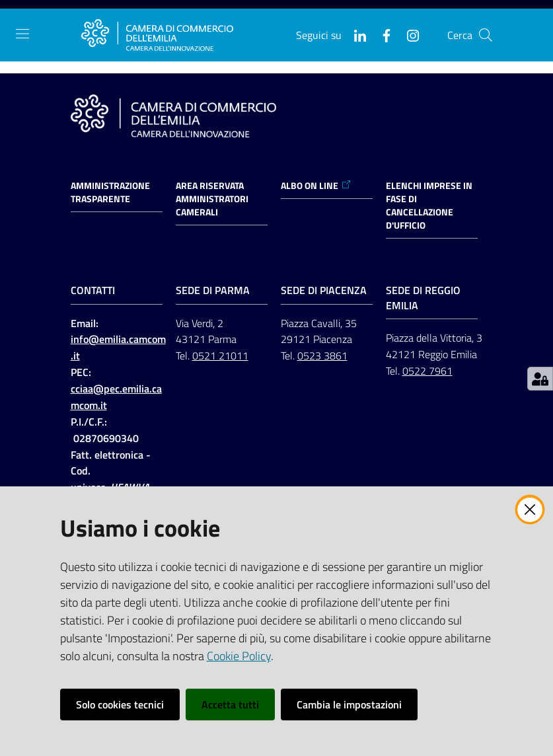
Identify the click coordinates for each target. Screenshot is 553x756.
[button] (486, 35)
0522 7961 (427, 371)
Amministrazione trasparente (110, 192)
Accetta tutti (230, 704)
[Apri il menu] (22, 34)
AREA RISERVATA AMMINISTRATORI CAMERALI (212, 199)
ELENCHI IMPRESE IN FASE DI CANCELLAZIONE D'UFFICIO (429, 206)
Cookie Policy (239, 656)
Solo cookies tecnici (120, 704)
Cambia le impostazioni (349, 704)
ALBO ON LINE (316, 186)
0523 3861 (322, 356)
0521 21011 (220, 356)
